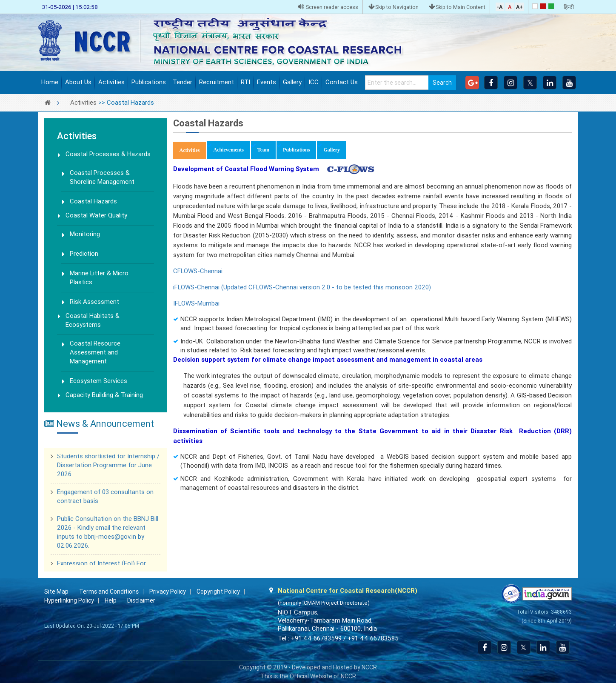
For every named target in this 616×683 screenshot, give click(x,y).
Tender (183, 82)
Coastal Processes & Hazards (108, 154)
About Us (78, 82)
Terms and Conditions (109, 592)
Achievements (228, 150)
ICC (314, 82)
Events (267, 82)
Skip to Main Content (457, 7)
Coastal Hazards (93, 201)
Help (111, 600)
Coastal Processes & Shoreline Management (102, 177)
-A (500, 7)
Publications (149, 82)
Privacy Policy (168, 592)
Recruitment (217, 82)
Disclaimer (141, 600)
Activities (111, 82)
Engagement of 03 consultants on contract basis (105, 498)
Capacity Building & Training (104, 395)
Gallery (292, 82)
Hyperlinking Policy (69, 600)
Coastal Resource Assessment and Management (95, 352)
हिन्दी (569, 7)
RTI (245, 82)
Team (263, 150)
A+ (519, 7)
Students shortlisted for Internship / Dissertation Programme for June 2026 (108, 466)
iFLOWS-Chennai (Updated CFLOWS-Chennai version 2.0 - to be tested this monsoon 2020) (302, 287)
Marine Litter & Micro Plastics (99, 278)
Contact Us (342, 82)
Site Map (56, 592)
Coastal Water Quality (96, 215)
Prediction (84, 254)
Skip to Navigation (394, 7)
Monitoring (85, 234)
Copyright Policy (218, 592)
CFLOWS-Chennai (198, 271)
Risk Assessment (94, 302)
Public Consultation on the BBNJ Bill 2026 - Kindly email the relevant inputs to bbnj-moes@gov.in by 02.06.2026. (108, 533)
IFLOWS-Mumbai (196, 303)
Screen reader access (328, 7)
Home (50, 82)
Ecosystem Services (98, 381)
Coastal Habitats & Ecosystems (93, 320)
